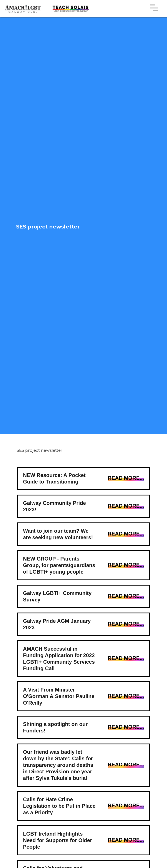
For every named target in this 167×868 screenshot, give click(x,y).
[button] (154, 9)
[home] (24, 9)
